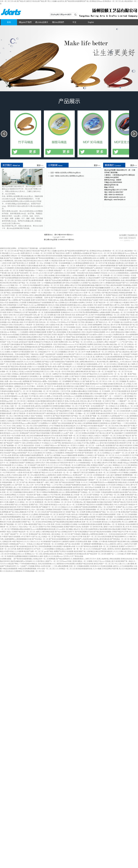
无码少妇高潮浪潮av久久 (47, 564)
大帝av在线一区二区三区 (46, 569)
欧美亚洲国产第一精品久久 (126, 561)
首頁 (9, 22)
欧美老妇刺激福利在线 (84, 569)
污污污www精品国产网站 (9, 564)
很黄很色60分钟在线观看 (66, 564)
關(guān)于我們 (25, 22)
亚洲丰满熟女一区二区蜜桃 (82, 561)
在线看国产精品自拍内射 (84, 564)
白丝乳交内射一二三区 (49, 566)
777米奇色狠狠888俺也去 (28, 564)
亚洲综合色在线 (126, 559)
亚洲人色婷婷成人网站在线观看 (108, 559)
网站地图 (5, 253)
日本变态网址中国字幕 (110, 569)
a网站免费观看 (63, 566)
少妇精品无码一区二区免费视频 (44, 559)
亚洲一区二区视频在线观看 (79, 566)
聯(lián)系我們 (58, 22)
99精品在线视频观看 (10, 569)
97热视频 (31, 566)
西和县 (37, 566)
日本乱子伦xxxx (99, 561)
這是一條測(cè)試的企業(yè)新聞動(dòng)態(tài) (67, 176)
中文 (74, 22)
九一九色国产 (22, 566)
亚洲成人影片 (110, 561)
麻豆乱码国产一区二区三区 (104, 564)
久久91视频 (97, 569)
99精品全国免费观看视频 (27, 569)
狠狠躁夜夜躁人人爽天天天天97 (85, 559)
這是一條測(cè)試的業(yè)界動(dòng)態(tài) (66, 173)
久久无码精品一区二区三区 (65, 569)
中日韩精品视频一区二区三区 (33, 571)
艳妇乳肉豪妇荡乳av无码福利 (21, 561)
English (91, 22)
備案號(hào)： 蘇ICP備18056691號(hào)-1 (59, 235)
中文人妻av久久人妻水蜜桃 (124, 564)
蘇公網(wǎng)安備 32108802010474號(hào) (59, 241)
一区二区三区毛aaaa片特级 (62, 561)
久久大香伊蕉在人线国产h (42, 561)
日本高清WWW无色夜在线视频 (101, 566)
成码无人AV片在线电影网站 (123, 566)
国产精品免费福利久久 (64, 559)
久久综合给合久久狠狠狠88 (12, 571)
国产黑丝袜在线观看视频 (23, 559)
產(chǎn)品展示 (42, 22)
